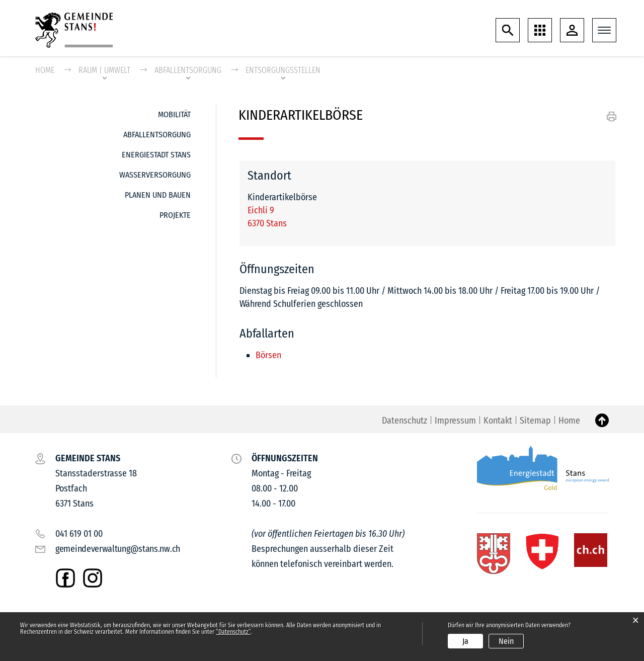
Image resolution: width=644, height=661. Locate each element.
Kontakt (498, 421)
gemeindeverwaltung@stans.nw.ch (118, 549)
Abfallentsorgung (157, 135)
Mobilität (174, 115)
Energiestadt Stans (156, 155)
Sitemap (535, 421)
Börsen (268, 356)
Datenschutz (405, 421)
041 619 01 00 (79, 534)
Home (45, 71)
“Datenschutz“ (233, 632)
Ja (465, 641)
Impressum (455, 421)
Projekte (175, 216)
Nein (506, 641)
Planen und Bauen (158, 195)
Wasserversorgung (155, 175)
